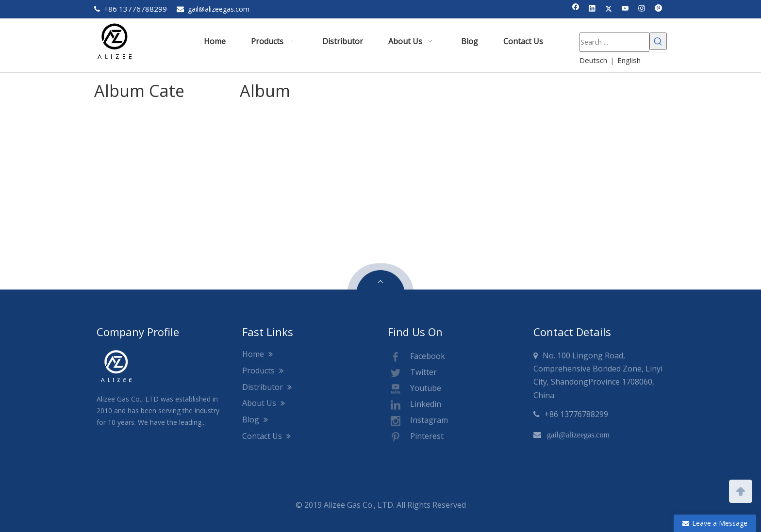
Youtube (414, 389)
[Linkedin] (592, 9)
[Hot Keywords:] (658, 41)
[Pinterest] (658, 9)
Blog (255, 419)
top (741, 490)
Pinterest (416, 437)
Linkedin (414, 405)
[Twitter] (609, 9)
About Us (264, 403)
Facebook (416, 357)
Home (257, 354)
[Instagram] (642, 9)
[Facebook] (576, 9)
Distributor (267, 387)
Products (263, 371)
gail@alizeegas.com (219, 9)
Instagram (418, 421)
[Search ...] (614, 42)
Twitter (412, 373)
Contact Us (266, 436)
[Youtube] (625, 9)
